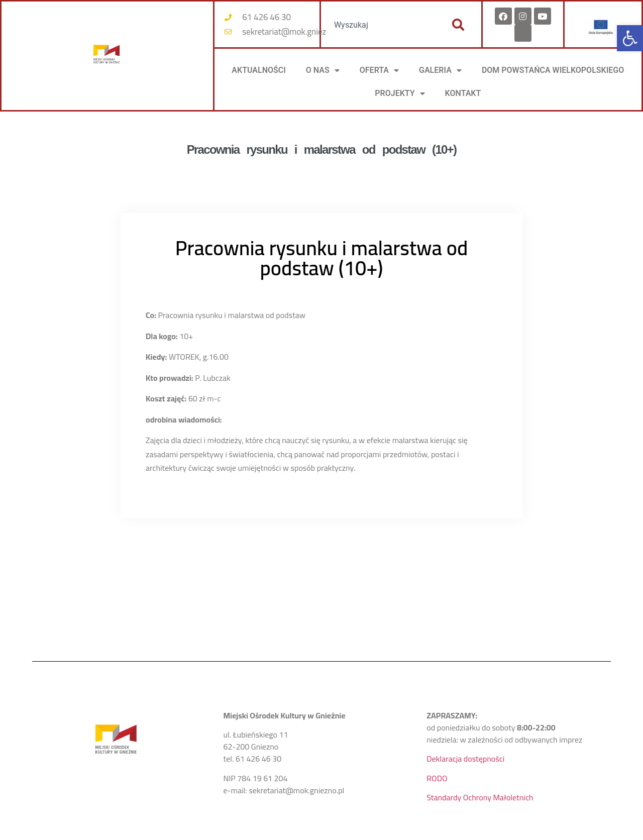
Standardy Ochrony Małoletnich (480, 797)
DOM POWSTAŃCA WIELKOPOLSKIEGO (553, 70)
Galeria (440, 70)
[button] (630, 38)
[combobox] (381, 25)
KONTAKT (463, 93)
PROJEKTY (400, 93)
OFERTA (379, 70)
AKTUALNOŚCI (259, 70)
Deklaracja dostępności (465, 759)
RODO (437, 778)
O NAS (323, 70)
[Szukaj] (458, 25)
